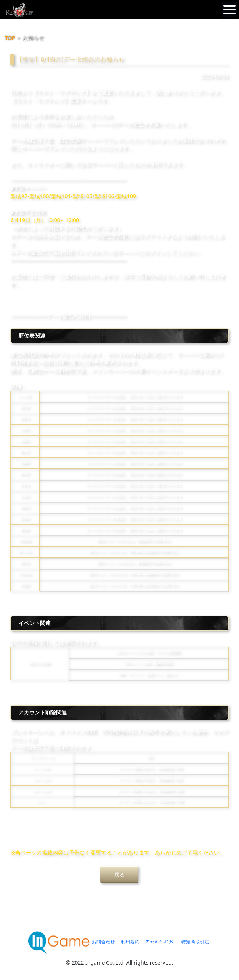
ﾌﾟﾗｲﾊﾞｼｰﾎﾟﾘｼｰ (161, 942)
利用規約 (130, 942)
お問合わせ (103, 942)
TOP (10, 38)
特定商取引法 (195, 942)
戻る (119, 874)
